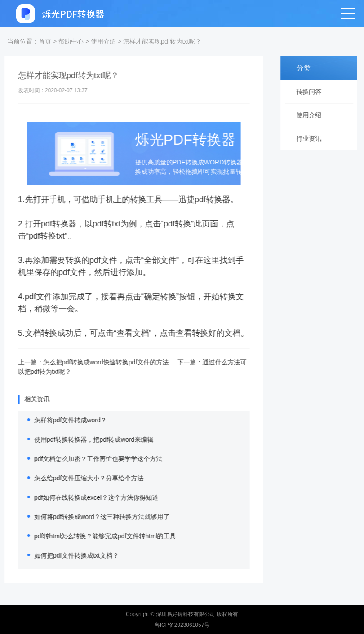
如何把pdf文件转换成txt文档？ (70, 555)
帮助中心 (71, 41)
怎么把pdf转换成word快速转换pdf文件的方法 (100, 362)
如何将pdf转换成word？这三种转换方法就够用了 (96, 517)
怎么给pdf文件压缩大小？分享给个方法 (82, 478)
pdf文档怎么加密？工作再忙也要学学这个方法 (92, 459)
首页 (45, 41)
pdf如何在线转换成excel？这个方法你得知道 (90, 497)
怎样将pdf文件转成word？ (64, 420)
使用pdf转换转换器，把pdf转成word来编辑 (87, 439)
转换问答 (311, 92)
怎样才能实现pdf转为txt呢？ (162, 41)
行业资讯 (311, 138)
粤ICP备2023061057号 (182, 625)
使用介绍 (103, 41)
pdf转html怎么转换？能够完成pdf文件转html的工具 (99, 536)
